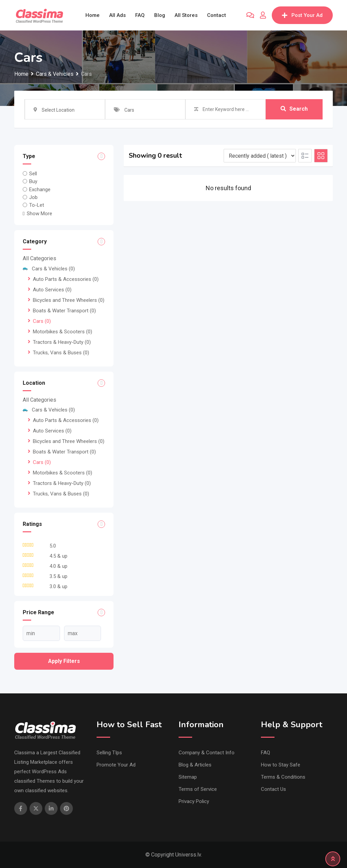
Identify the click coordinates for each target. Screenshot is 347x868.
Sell (33, 174)
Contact (217, 15)
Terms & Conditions (283, 777)
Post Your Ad (302, 15)
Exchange (40, 189)
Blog (160, 15)
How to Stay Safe (281, 765)
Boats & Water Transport (64, 311)
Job (33, 197)
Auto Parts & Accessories (66, 279)
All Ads (117, 15)
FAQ (140, 15)
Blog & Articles (195, 765)
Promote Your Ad (116, 765)
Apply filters (64, 661)
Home (93, 15)
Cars (42, 321)
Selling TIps (109, 753)
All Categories (39, 258)
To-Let (37, 205)
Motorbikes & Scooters (63, 332)
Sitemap (188, 777)
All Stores (186, 15)
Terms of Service (198, 789)
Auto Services (52, 290)
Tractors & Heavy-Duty (62, 342)
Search (294, 109)
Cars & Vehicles (49, 269)
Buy (33, 181)
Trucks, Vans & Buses (61, 353)
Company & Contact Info (207, 753)
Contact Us (273, 789)
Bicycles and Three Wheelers (69, 300)
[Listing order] (260, 156)
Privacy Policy (194, 801)
